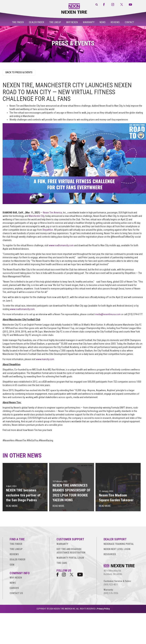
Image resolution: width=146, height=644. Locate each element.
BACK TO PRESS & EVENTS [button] (19, 72)
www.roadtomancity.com (61, 245)
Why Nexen (72, 22)
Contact (129, 22)
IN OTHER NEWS (22, 456)
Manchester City (37, 216)
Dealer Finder (37, 22)
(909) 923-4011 (111, 585)
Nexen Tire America (52, 213)
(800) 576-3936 (111, 593)
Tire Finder (18, 22)
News (103, 22)
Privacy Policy (103, 609)
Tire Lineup (55, 22)
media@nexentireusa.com (108, 314)
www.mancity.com (45, 359)
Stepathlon (48, 230)
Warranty (89, 22)
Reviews (115, 22)
